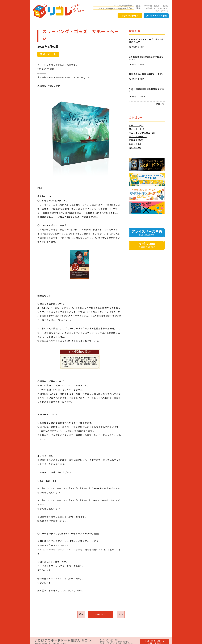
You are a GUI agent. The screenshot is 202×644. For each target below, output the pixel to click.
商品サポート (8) (137, 129)
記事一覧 (160, 104)
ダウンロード (44, 583)
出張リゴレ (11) (137, 125)
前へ (81, 614)
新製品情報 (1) (136, 140)
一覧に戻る (100, 614)
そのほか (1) (135, 148)
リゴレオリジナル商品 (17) (142, 133)
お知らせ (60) (136, 144)
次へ (121, 614)
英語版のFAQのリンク (49, 86)
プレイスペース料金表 (156, 16)
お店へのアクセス (130, 16)
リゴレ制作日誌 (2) (138, 137)
